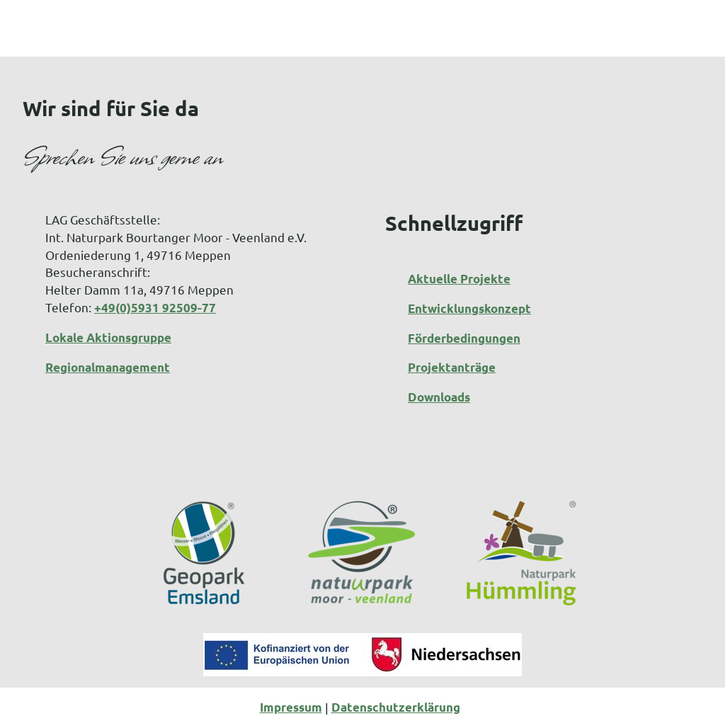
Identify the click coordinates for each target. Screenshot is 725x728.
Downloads (439, 397)
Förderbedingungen (464, 337)
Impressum (291, 707)
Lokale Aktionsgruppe (108, 337)
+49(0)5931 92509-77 (155, 308)
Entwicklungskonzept (469, 308)
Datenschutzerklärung (396, 707)
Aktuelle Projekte (459, 279)
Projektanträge (452, 367)
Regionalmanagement (108, 366)
